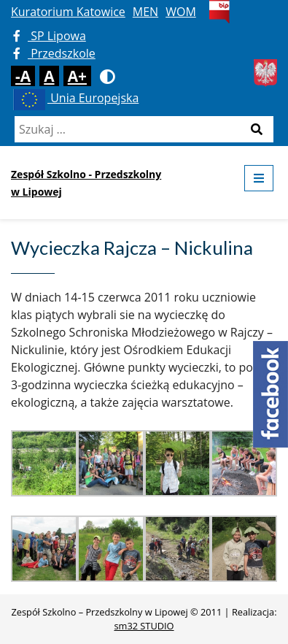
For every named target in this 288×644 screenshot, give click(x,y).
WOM (181, 12)
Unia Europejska (75, 98)
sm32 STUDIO (144, 626)
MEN (145, 12)
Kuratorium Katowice (68, 12)
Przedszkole (54, 53)
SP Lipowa (50, 36)
